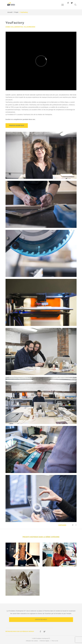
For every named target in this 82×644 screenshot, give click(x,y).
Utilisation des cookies (32, 641)
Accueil (10, 12)
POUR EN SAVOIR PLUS (17, 126)
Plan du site (55, 641)
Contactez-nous (41, 619)
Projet (16, 12)
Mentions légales (45, 641)
